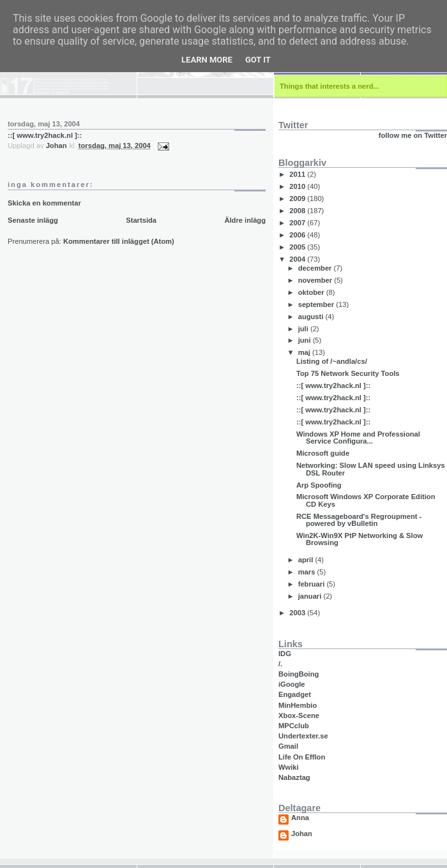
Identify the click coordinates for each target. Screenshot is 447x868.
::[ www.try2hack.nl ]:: (45, 135)
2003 (298, 613)
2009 (298, 198)
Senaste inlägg (33, 220)
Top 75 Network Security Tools (348, 373)
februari (313, 584)
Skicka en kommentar (44, 203)
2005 (298, 247)
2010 (298, 186)
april (307, 560)
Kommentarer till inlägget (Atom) (119, 241)
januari (311, 596)
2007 (298, 223)
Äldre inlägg (245, 220)
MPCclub (294, 726)
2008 (298, 211)
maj (305, 352)
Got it (258, 60)
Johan (302, 834)
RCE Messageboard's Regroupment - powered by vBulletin (359, 520)
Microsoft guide (323, 453)
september (317, 304)
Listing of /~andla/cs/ (332, 361)
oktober (312, 292)
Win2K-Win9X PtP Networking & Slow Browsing (360, 539)
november (316, 280)
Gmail (288, 746)
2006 (298, 235)
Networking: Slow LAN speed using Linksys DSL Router (371, 469)
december (316, 268)
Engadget (295, 694)
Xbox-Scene (299, 715)
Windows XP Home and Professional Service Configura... (358, 438)
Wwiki (289, 767)
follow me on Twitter (413, 135)
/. (280, 664)
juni (306, 340)
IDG (285, 654)
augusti (312, 317)
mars (308, 572)
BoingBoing (299, 674)
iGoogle (292, 684)
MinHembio (298, 705)
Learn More (207, 60)
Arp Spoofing (319, 485)
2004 (298, 259)
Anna (300, 818)
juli (304, 329)
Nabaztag (294, 777)
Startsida (141, 220)
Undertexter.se (303, 736)
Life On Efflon (302, 757)
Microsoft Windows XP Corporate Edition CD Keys (366, 500)
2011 (298, 174)
